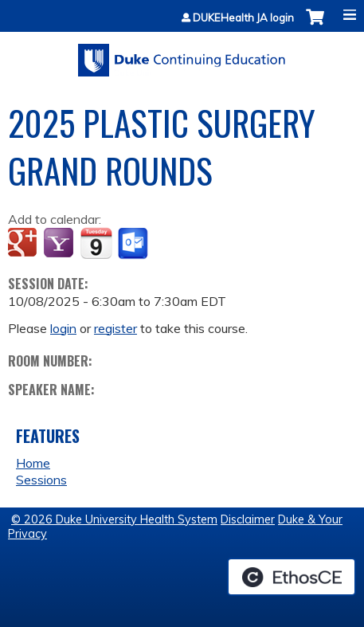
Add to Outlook (134, 244)
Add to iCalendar (96, 243)
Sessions (41, 480)
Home (33, 463)
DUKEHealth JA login (243, 18)
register (115, 328)
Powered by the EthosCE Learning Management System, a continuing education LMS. (292, 577)
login (63, 328)
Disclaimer (248, 519)
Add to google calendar (24, 244)
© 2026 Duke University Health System (114, 519)
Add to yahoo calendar (60, 244)
